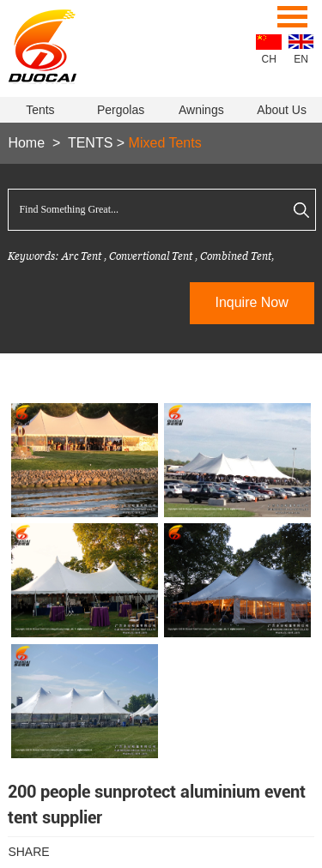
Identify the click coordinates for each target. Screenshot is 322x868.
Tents (40, 110)
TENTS (90, 143)
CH (269, 59)
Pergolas (121, 110)
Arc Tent (82, 256)
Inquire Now (251, 302)
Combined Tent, (237, 256)
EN (301, 59)
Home (26, 143)
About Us (282, 110)
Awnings (201, 110)
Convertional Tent (152, 256)
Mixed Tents (165, 143)
